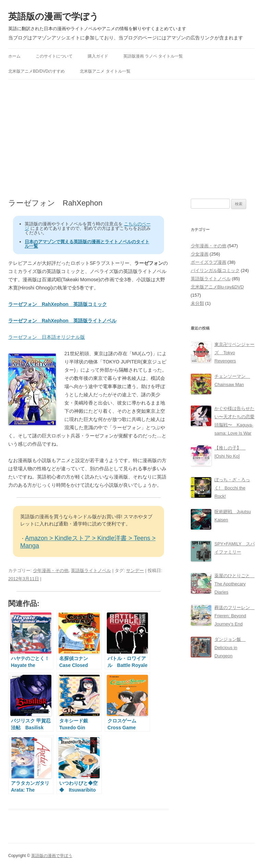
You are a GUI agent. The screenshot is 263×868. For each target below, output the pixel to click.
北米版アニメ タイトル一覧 (105, 71)
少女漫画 (200, 254)
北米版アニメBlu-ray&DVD (217, 287)
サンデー (135, 571)
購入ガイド (98, 56)
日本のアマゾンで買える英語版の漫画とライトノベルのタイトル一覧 (87, 244)
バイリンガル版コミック (215, 270)
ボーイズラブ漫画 (209, 262)
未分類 (197, 303)
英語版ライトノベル (91, 571)
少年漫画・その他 (51, 571)
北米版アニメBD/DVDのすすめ (36, 71)
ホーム (14, 56)
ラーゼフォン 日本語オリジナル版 (47, 337)
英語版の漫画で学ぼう (53, 16)
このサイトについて (54, 56)
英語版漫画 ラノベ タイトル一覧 (153, 56)
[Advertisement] (131, 139)
